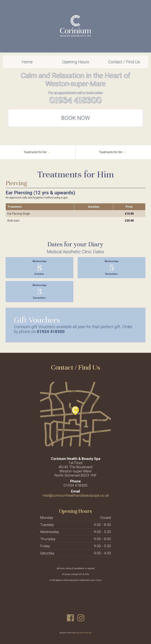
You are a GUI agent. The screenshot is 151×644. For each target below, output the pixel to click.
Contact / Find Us (124, 62)
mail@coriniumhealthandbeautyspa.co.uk (76, 495)
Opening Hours (76, 62)
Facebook (70, 618)
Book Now (76, 118)
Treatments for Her (37, 152)
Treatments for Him (113, 152)
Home (27, 62)
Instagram (81, 618)
